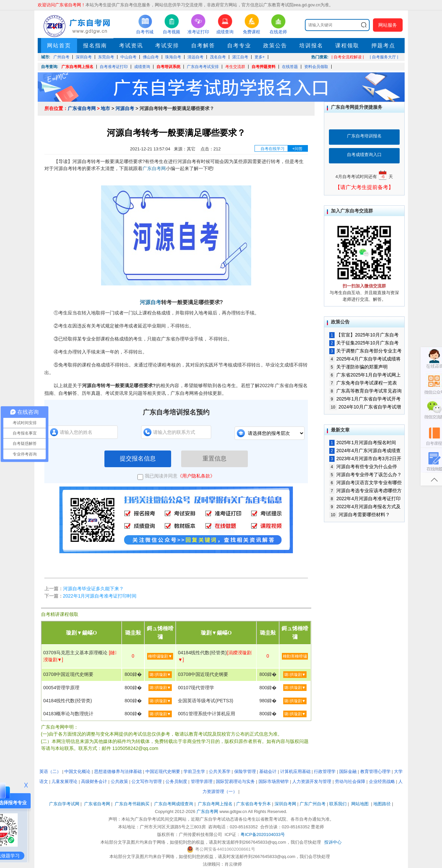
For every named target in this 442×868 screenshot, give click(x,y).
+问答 (297, 149)
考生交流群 (235, 67)
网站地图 (360, 804)
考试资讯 (131, 46)
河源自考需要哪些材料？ (360, 515)
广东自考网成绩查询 (174, 804)
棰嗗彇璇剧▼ (160, 656)
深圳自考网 (285, 804)
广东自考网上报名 (77, 67)
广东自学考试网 (64, 804)
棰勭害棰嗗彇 (295, 656)
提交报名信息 (138, 459)
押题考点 (383, 46)
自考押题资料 (264, 67)
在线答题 (290, 67)
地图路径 (383, 804)
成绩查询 (142, 67)
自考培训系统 (168, 67)
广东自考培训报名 (364, 136)
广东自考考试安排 (203, 67)
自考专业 (239, 46)
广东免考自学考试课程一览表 (363, 383)
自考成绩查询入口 (364, 155)
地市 (105, 108)
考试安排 (167, 46)
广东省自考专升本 (254, 804)
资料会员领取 (316, 67)
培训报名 (311, 46)
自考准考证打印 (114, 67)
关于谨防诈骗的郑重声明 (359, 367)
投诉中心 (333, 842)
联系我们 (338, 804)
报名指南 (95, 46)
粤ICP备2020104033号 (263, 834)
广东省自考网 (82, 108)
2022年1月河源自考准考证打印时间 (100, 596)
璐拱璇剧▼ (160, 675)
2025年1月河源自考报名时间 (363, 443)
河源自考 (125, 108)
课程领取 (347, 46)
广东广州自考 (313, 804)
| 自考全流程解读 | (348, 57)
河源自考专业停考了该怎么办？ (366, 475)
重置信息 (214, 459)
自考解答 (203, 46)
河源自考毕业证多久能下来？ (93, 589)
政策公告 (275, 46)
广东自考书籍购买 (132, 804)
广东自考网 (154, 168)
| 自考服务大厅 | (384, 57)
